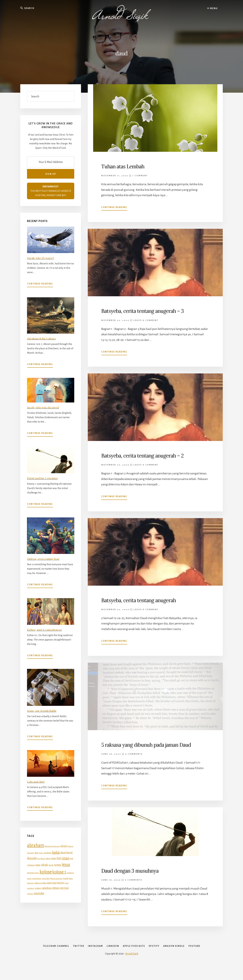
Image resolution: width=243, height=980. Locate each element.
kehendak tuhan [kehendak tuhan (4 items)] (33, 873)
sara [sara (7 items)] (49, 883)
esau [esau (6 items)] (54, 858)
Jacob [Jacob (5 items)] (51, 865)
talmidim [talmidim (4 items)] (30, 888)
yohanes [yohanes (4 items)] (30, 893)
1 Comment (140, 176)
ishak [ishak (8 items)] (44, 865)
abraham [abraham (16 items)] (36, 845)
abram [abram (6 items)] (64, 846)
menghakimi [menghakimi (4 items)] (37, 878)
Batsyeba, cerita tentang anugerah (146, 600)
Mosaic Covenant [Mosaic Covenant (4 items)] (56, 878)
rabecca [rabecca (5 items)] (38, 883)
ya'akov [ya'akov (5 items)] (38, 888)
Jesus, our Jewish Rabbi (42, 711)
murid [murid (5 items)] (66, 878)
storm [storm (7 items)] (61, 883)
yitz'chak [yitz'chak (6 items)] (64, 888)
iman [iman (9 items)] (66, 858)
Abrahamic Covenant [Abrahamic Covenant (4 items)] (52, 846)
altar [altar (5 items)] (36, 853)
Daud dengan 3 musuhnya (136, 878)
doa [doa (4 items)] (39, 859)
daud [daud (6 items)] (63, 853)
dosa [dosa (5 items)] (43, 858)
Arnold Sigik (132, 969)
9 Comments (134, 887)
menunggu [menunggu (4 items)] (46, 878)
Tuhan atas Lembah (127, 166)
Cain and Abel (36, 781)
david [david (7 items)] (69, 853)
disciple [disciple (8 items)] (32, 858)
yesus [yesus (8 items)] (55, 888)
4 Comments (134, 761)
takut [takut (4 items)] (67, 883)
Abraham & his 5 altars (41, 338)
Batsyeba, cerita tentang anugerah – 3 (151, 311)
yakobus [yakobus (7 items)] (46, 888)
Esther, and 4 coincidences (44, 630)
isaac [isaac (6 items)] (38, 865)
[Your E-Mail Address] (51, 162)
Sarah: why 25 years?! (41, 258)
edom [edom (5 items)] (48, 858)
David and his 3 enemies (42, 478)
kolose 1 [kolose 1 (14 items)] (59, 872)
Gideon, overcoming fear (43, 559)
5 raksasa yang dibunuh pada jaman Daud (148, 748)
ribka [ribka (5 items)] (44, 883)
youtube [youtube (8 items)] (39, 893)
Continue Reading (114, 208)
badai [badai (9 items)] (56, 852)
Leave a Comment (146, 320)
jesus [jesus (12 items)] (66, 864)
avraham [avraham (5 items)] (48, 853)
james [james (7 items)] (58, 865)
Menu (212, 8)
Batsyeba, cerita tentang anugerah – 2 (151, 455)
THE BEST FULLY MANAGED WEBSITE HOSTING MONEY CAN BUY (51, 191)
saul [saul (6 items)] (54, 883)
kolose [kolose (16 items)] (46, 872)
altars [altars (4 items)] (41, 853)
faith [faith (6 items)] (59, 858)
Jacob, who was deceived (43, 408)
